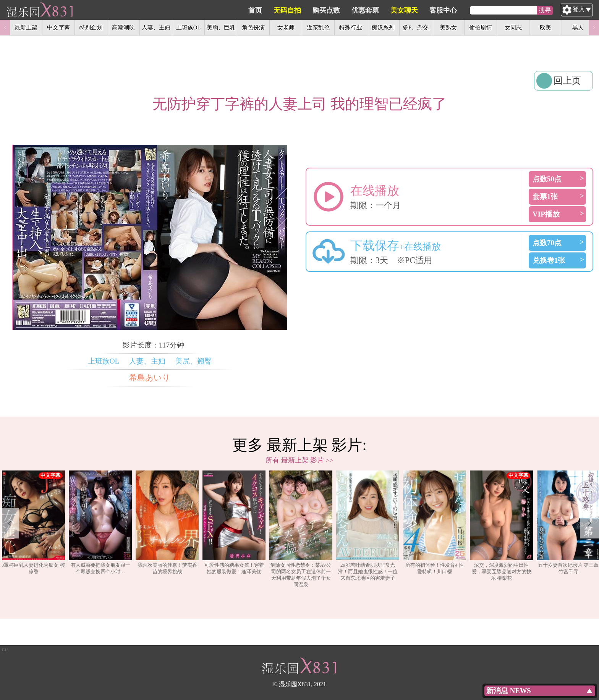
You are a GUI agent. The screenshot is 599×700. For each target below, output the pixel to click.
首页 (291, 10)
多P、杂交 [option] (416, 27)
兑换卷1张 (549, 260)
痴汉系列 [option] (383, 27)
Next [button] (594, 27)
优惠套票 (401, 10)
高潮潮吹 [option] (123, 27)
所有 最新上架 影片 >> (299, 460)
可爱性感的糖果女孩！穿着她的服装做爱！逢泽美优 (234, 522)
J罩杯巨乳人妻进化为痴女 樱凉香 (33, 522)
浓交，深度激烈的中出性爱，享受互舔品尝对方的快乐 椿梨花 (501, 526)
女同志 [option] (513, 27)
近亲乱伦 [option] (318, 27)
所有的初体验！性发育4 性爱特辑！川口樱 (435, 522)
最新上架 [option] (26, 27)
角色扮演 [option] (253, 27)
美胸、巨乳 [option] (221, 27)
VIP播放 (546, 214)
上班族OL (104, 361)
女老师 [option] (286, 27)
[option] (33, 529)
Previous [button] (5, 27)
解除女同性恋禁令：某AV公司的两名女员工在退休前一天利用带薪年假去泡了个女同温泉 (301, 529)
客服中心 (479, 10)
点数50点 (547, 179)
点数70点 (547, 243)
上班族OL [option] (188, 27)
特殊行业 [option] (351, 27)
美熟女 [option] (448, 27)
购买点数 (363, 10)
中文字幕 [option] (58, 27)
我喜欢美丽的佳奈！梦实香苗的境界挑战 (167, 522)
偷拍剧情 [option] (481, 27)
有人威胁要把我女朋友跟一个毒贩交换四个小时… (100, 522)
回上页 (567, 81)
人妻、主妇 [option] (156, 27)
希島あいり (150, 378)
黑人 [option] (578, 27)
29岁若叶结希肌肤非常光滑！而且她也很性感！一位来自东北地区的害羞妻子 (368, 526)
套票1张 (545, 196)
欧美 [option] (546, 27)
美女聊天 (440, 10)
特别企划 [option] (91, 27)
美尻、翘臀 (193, 361)
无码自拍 (324, 10)
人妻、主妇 (147, 361)
